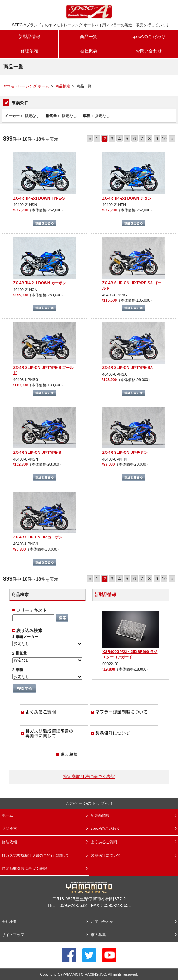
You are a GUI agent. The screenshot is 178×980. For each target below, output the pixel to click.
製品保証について (124, 733)
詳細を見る (45, 223)
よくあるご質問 (54, 712)
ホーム (7, 815)
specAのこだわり (148, 37)
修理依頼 (29, 51)
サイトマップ (13, 935)
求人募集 (89, 755)
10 (164, 139)
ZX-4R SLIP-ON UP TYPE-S (37, 453)
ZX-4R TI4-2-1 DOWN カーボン (40, 283)
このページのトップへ (87, 803)
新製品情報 (29, 37)
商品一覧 (89, 37)
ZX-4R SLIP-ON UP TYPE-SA (127, 368)
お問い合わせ (149, 51)
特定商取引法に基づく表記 (89, 776)
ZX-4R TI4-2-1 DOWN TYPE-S (39, 198)
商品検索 (63, 86)
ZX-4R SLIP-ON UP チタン (125, 453)
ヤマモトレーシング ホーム (26, 86)
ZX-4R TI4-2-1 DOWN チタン (127, 198)
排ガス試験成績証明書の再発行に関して (54, 733)
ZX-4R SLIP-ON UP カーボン (38, 537)
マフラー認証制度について (124, 712)
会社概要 (89, 51)
